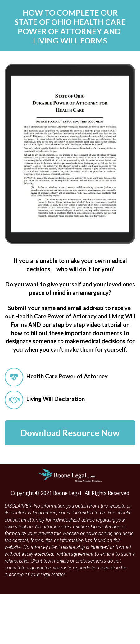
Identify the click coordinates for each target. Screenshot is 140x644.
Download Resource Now (70, 433)
